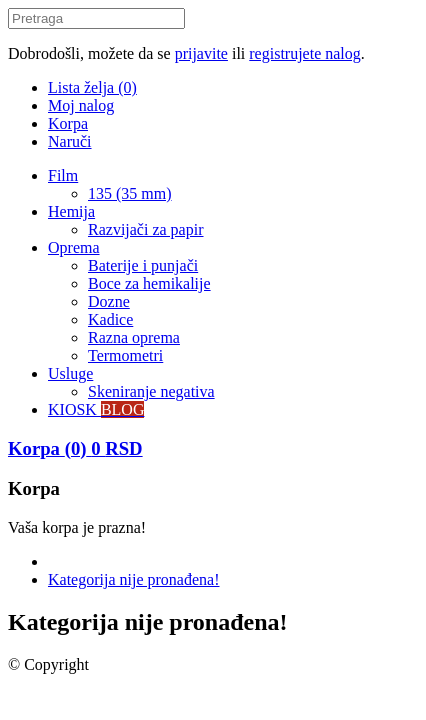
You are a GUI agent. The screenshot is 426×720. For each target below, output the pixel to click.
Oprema (74, 247)
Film (63, 175)
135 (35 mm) (130, 193)
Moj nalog (81, 105)
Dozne (109, 301)
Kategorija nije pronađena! (133, 579)
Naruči (70, 141)
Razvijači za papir (146, 229)
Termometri (125, 355)
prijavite (201, 53)
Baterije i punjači (143, 265)
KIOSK (96, 409)
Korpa (68, 123)
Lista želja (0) (92, 87)
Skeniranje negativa (151, 391)
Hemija (71, 211)
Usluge (70, 373)
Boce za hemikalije (149, 283)
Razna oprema (134, 337)
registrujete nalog (305, 53)
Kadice (110, 319)
